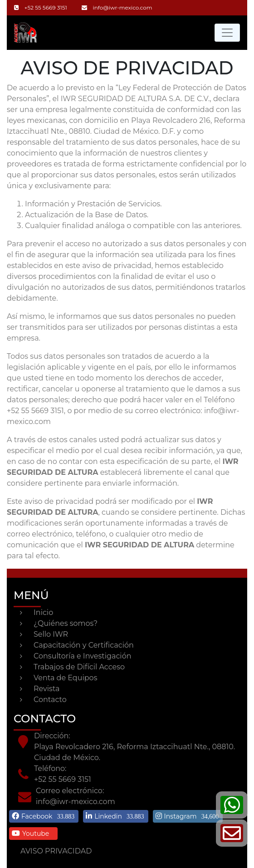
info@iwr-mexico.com (117, 7)
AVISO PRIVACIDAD (56, 851)
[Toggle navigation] (227, 33)
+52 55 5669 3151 (41, 7)
